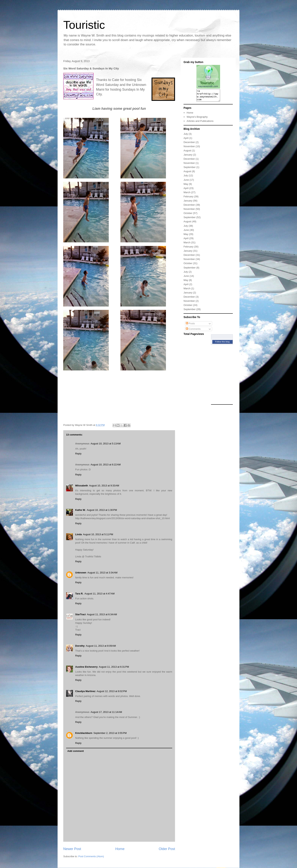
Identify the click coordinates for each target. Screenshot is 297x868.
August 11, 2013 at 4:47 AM (100, 594)
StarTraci (81, 614)
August (187, 153)
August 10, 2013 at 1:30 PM (102, 510)
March (187, 195)
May (186, 186)
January (188, 157)
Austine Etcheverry (86, 667)
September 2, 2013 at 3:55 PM (110, 733)
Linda (79, 534)
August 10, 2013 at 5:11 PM (98, 534)
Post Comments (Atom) (91, 856)
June (186, 182)
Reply (78, 454)
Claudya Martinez (85, 691)
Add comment (76, 751)
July (186, 136)
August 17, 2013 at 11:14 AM (106, 712)
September (190, 169)
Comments (193, 331)
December (189, 144)
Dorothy (80, 646)
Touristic (84, 25)
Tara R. (79, 594)
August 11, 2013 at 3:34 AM (103, 573)
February (188, 199)
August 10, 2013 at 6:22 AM (106, 465)
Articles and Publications (200, 123)
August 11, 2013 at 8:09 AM (101, 646)
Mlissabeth (82, 486)
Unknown (81, 573)
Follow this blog (222, 344)
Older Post (167, 849)
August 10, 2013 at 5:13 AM (106, 444)
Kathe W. (80, 510)
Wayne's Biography (197, 119)
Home (120, 849)
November (189, 149)
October (188, 215)
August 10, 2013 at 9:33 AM (104, 486)
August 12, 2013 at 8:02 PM (112, 691)
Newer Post (72, 849)
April (186, 140)
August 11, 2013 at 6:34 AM (102, 614)
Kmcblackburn (84, 733)
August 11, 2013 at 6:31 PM (114, 667)
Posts (190, 326)
